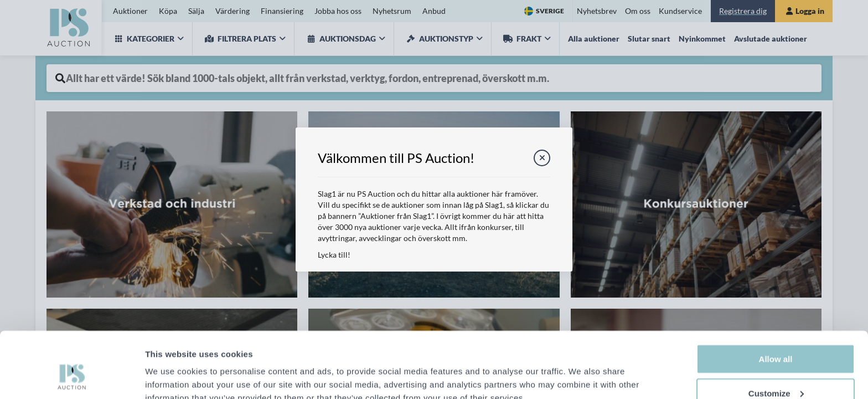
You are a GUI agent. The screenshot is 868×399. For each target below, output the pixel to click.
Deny (776, 370)
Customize (776, 337)
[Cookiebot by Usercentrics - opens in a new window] (72, 377)
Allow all (776, 302)
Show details (171, 372)
